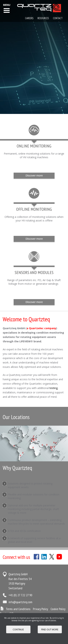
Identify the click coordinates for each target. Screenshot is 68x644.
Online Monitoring (34, 146)
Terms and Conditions (18, 609)
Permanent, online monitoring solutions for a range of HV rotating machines (34, 155)
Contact (58, 18)
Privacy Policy (41, 609)
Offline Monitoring (34, 209)
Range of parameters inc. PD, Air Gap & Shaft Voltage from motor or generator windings (34, 282)
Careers (29, 18)
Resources (43, 18)
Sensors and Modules (34, 272)
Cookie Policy (58, 609)
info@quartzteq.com (20, 602)
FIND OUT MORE (50, 629)
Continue (18, 629)
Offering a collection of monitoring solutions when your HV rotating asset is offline (34, 219)
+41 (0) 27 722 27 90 (20, 595)
